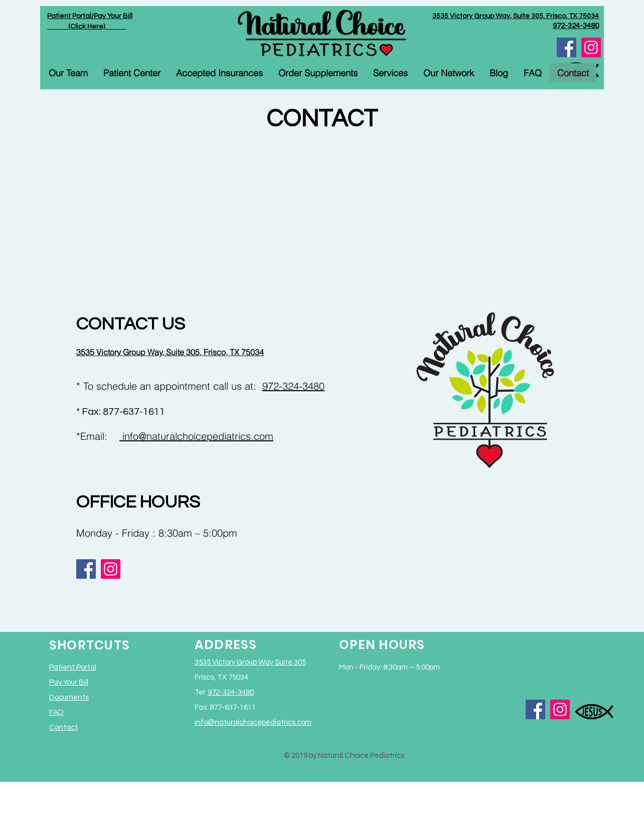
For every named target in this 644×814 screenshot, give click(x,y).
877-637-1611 (134, 412)
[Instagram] (591, 47)
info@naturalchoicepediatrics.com (196, 436)
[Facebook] (567, 47)
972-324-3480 (293, 386)
